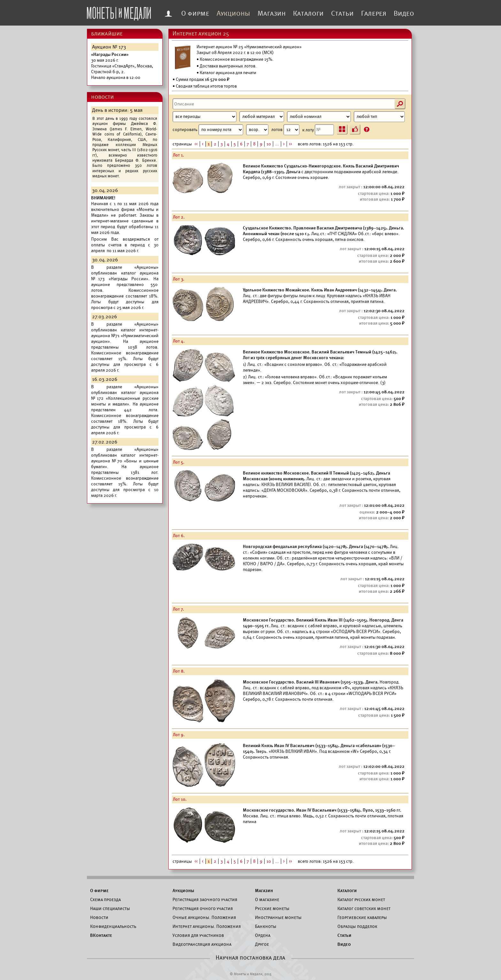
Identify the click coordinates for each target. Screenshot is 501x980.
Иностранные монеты (278, 917)
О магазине (267, 899)
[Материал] (262, 117)
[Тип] (379, 117)
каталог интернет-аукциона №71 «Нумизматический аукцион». (125, 336)
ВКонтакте (101, 935)
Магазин (272, 13)
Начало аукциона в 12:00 (122, 66)
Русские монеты (272, 908)
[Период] (204, 117)
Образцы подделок (357, 926)
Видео (404, 13)
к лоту (318, 130)
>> (290, 144)
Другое (262, 944)
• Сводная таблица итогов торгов (205, 86)
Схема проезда (105, 899)
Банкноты (266, 926)
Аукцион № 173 (109, 47)
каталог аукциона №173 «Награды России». (125, 276)
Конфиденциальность (113, 926)
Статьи (342, 13)
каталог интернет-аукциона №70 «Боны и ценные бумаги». (125, 461)
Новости (99, 917)
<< (196, 144)
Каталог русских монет (361, 899)
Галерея (374, 13)
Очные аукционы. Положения (204, 917)
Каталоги (308, 13)
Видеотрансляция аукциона (202, 944)
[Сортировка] (257, 130)
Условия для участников (198, 935)
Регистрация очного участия (203, 908)
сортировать (220, 130)
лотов (285, 130)
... (277, 144)
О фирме (195, 13)
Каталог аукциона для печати (228, 73)
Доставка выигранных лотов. (228, 66)
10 (269, 144)
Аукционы (233, 13)
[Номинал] (319, 117)
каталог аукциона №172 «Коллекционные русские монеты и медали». (125, 398)
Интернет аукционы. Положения (207, 926)
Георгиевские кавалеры (362, 917)
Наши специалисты (110, 908)
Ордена (263, 935)
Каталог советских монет (364, 908)
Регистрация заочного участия (205, 899)
